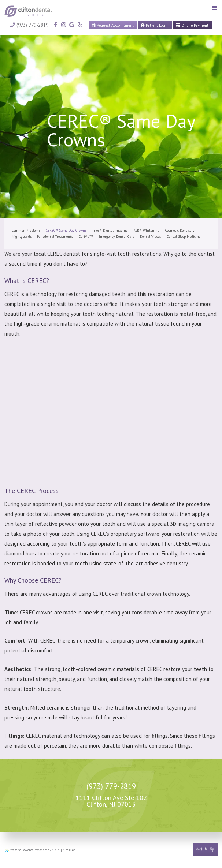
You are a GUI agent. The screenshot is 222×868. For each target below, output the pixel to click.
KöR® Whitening (146, 230)
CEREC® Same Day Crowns (66, 230)
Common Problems (26, 230)
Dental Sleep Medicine (184, 237)
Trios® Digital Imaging (110, 230)
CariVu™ (86, 237)
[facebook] (55, 25)
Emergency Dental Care (116, 237)
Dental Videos (150, 237)
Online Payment (192, 25)
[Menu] (214, 8)
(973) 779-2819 (29, 25)
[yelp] (79, 25)
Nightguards (22, 237)
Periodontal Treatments (55, 237)
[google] (71, 25)
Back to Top (205, 849)
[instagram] (63, 25)
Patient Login (155, 25)
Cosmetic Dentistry (180, 230)
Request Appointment (113, 25)
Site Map (69, 850)
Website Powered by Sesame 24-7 (32, 850)
